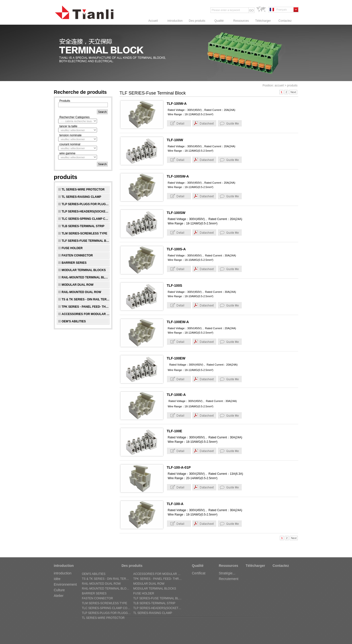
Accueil (153, 21)
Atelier (59, 596)
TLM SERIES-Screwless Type (84, 233)
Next (293, 92)
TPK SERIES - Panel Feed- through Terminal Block (86, 307)
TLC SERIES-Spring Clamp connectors (86, 219)
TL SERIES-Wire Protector (83, 190)
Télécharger (263, 21)
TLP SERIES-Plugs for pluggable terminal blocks (86, 204)
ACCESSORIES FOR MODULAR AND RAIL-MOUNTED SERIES (86, 314)
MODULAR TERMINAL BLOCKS (84, 270)
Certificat (199, 573)
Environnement (65, 584)
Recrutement (229, 579)
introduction (175, 21)
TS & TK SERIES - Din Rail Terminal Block (86, 299)
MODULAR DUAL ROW (77, 285)
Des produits (197, 21)
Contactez (285, 21)
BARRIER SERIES (74, 263)
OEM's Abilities (74, 321)
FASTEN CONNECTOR (77, 255)
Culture (59, 590)
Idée (57, 579)
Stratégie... (227, 573)
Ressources (241, 21)
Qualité (219, 21)
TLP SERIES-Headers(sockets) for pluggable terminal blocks (86, 211)
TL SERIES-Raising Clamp (81, 197)
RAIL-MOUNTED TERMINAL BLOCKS (86, 277)
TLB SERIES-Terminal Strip (83, 226)
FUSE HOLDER (72, 248)
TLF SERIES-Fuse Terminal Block (86, 241)
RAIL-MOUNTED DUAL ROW (81, 292)
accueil (279, 85)
